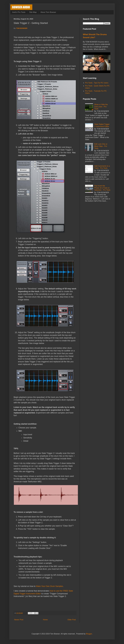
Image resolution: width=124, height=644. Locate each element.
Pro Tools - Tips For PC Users (97, 83)
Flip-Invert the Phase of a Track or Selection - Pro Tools (102, 188)
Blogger (89, 634)
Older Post (72, 620)
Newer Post (19, 620)
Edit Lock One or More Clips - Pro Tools (101, 146)
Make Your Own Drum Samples (49, 586)
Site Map (33, 12)
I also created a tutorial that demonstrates (32, 591)
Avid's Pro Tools (19, 12)
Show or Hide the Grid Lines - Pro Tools (101, 107)
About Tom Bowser (48, 12)
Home (45, 620)
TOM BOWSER (22, 28)
